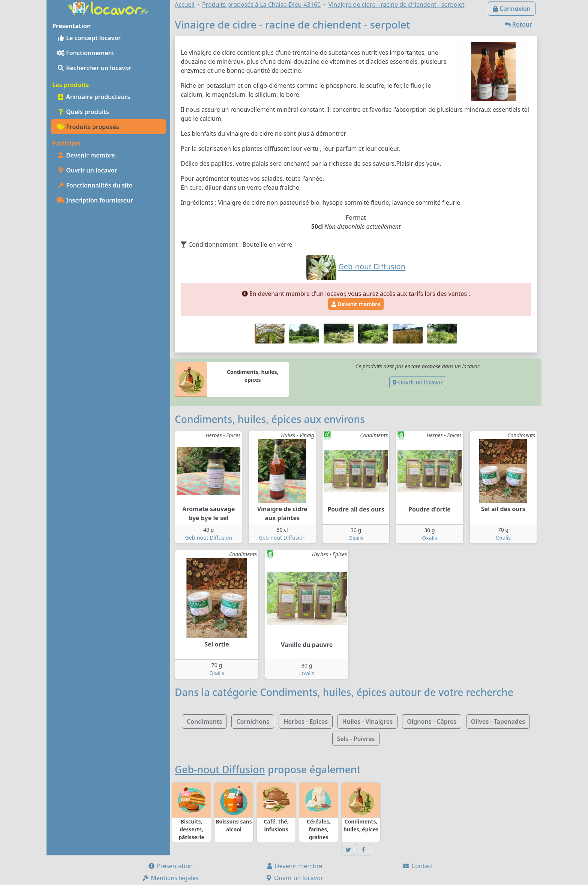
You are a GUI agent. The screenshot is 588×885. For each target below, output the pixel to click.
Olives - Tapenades (498, 721)
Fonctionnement (86, 53)
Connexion (512, 9)
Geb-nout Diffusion (209, 538)
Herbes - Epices (306, 721)
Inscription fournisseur (95, 200)
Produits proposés (88, 127)
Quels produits (83, 112)
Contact (418, 866)
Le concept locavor (89, 38)
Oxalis (356, 538)
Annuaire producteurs (94, 97)
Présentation (170, 866)
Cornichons (253, 721)
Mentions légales (170, 878)
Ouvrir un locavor (87, 170)
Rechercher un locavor (94, 68)
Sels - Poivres (356, 739)
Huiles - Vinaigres (367, 721)
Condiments (204, 721)
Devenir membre (86, 155)
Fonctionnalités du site (95, 185)
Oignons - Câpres (432, 721)
